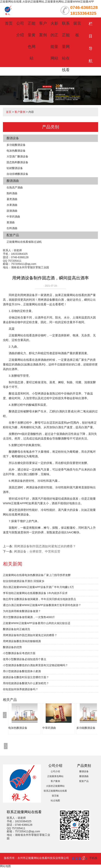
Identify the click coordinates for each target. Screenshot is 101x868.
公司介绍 (55, 771)
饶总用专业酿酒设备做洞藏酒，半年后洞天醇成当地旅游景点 (39, 599)
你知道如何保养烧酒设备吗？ (21, 689)
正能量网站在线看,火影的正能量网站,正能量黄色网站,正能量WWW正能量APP (47, 2)
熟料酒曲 (12, 193)
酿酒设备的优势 (12, 647)
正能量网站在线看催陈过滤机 (24, 242)
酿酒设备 (13, 138)
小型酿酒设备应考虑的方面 (19, 653)
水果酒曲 (12, 205)
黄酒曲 (11, 222)
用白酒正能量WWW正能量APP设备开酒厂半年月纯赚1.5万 (38, 587)
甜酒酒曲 (12, 211)
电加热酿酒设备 (16, 151)
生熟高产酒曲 (15, 187)
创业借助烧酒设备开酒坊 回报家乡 (24, 581)
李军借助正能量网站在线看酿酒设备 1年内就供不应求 (35, 593)
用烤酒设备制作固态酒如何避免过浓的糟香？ (30, 635)
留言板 (55, 796)
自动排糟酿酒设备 (17, 174)
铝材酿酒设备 (15, 168)
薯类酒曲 (12, 199)
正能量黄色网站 (55, 776)
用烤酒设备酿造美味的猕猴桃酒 (22, 641)
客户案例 (20, 112)
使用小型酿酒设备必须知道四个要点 (25, 659)
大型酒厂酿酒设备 (17, 156)
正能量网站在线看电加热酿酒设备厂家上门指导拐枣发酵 (37, 575)
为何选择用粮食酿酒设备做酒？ (22, 611)
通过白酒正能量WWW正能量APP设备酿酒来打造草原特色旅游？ (42, 605)
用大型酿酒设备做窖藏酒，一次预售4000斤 (29, 617)
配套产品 (13, 235)
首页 (9, 23)
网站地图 (5, 866)
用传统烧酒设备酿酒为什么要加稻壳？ (26, 683)
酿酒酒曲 (13, 181)
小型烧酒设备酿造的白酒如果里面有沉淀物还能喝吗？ (35, 665)
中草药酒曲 (13, 217)
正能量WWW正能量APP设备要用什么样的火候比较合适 (37, 623)
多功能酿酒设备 (16, 145)
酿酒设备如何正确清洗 (16, 629)
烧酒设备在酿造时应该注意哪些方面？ (26, 677)
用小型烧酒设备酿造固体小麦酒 (22, 671)
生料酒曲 (12, 228)
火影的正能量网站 (55, 786)
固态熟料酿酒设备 (17, 162)
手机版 (93, 858)
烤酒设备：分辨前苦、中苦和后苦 (37, 551)
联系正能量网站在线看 (66, 47)
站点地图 (55, 801)
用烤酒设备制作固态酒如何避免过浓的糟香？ (45, 546)
